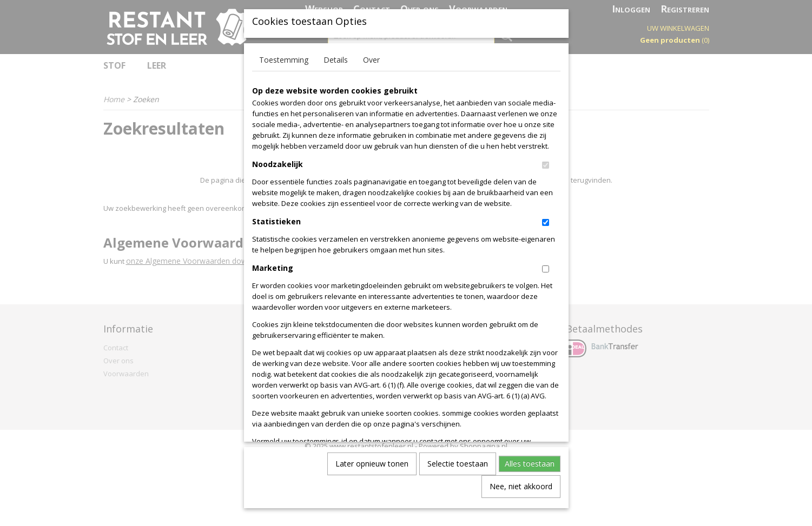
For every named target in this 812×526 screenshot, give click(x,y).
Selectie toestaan (458, 472)
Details (336, 68)
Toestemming (284, 68)
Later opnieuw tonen (372, 472)
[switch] (546, 173)
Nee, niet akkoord (521, 494)
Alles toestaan (530, 472)
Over (371, 68)
